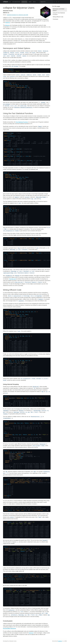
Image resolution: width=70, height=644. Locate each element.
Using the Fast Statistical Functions (59, 14)
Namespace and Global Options (58, 10)
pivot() (12, 517)
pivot (5, 522)
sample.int (18, 483)
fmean (5, 133)
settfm (6, 510)
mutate (7, 398)
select (7, 211)
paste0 (21, 480)
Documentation (16, 2)
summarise (8, 86)
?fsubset (43, 103)
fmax (33, 576)
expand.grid (13, 480)
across (13, 86)
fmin (37, 253)
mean (30, 260)
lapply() (17, 197)
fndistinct (19, 579)
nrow (5, 496)
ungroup (7, 461)
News (30, 2)
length (27, 481)
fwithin (19, 457)
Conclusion (55, 19)
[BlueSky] (54, 2)
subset (7, 83)
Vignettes (24, 2)
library (6, 70)
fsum (18, 510)
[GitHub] (62, 2)
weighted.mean (20, 87)
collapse (6, 2)
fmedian (19, 398)
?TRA (35, 472)
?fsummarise (9, 276)
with (5, 579)
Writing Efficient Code (58, 17)
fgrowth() (45, 540)
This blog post (12, 279)
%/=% (35, 510)
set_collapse (7, 71)
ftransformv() (7, 418)
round (18, 481)
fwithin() (21, 411)
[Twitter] (56, 2)
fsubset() (41, 299)
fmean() (40, 127)
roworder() (21, 301)
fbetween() (6, 411)
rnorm (24, 481)
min (37, 239)
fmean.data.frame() (41, 197)
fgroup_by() (36, 387)
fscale (18, 458)
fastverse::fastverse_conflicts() (23, 107)
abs (21, 481)
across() (27, 197)
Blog (34, 2)
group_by (7, 85)
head (6, 400)
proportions (35, 590)
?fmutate (17, 276)
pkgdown (60, 641)
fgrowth (19, 549)
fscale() (6, 414)
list (25, 398)
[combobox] (46, 2)
